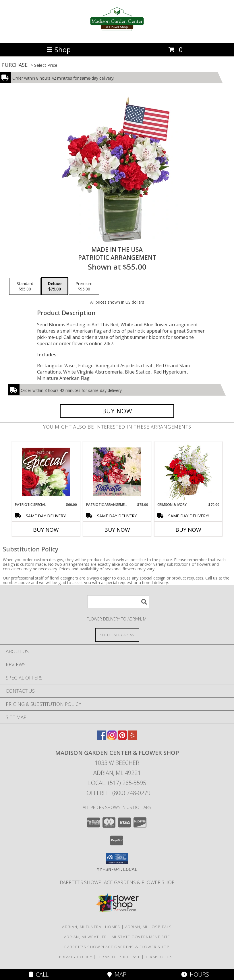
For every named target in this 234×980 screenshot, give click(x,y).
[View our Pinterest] (122, 738)
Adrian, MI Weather (85, 937)
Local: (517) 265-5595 (117, 783)
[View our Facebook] (102, 738)
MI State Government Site (141, 937)
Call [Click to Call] (39, 974)
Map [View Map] (117, 974)
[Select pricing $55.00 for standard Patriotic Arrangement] (25, 286)
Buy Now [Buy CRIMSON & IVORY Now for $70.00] (188, 530)
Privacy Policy (76, 957)
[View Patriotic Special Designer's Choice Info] (46, 472)
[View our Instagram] (112, 738)
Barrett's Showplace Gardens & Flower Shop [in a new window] (117, 882)
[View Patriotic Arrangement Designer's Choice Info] (117, 472)
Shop (59, 49)
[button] (117, 859)
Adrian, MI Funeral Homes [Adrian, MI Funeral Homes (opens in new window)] (91, 927)
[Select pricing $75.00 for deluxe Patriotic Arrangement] (55, 286)
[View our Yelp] (133, 738)
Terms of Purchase (119, 957)
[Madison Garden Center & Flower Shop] (117, 34)
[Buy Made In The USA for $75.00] (117, 411)
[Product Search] (118, 602)
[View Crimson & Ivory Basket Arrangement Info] (188, 472)
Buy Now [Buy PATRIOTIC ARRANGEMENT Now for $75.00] (117, 530)
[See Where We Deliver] (117, 635)
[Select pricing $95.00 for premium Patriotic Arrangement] (84, 286)
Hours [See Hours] (195, 974)
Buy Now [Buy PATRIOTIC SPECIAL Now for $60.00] (46, 530)
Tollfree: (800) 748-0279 (117, 793)
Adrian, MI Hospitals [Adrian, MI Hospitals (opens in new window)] (149, 927)
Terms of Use (160, 957)
